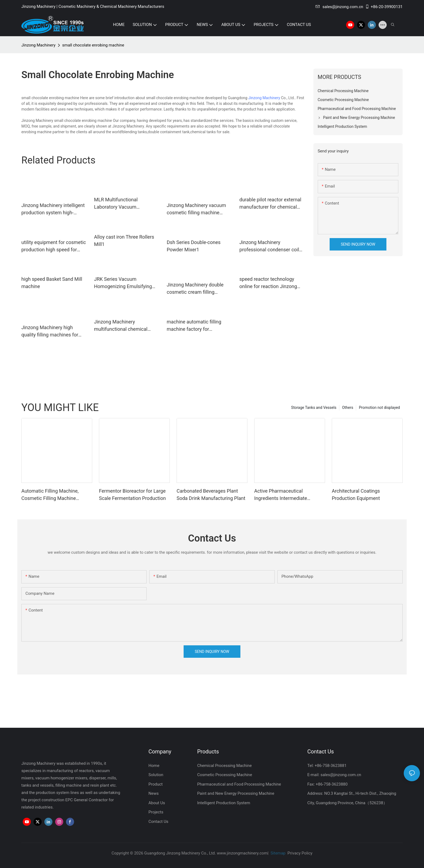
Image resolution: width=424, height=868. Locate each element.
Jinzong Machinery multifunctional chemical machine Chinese (121, 326)
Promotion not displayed (379, 408)
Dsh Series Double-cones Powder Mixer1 (194, 246)
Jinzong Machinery (38, 45)
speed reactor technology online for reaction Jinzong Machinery (268, 283)
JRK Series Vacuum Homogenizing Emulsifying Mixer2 (123, 283)
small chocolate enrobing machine (93, 45)
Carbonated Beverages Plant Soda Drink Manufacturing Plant (211, 495)
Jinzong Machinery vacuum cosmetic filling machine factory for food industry (196, 209)
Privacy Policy (300, 853)
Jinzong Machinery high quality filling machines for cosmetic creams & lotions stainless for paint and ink (50, 331)
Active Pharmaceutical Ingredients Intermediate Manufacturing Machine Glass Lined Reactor (287, 495)
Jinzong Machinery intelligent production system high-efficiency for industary (53, 209)
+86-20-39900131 (384, 7)
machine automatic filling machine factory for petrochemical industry (194, 326)
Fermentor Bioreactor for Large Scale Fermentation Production (132, 495)
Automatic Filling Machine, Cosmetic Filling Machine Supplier (50, 495)
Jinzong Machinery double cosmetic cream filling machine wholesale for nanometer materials (195, 289)
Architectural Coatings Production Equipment (356, 495)
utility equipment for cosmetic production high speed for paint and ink (54, 246)
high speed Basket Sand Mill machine (52, 283)
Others (348, 408)
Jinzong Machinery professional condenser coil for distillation (269, 246)
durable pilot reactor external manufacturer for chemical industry (270, 204)
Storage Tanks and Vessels (314, 408)
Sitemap (278, 853)
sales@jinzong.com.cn (339, 7)
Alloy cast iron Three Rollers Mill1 (124, 241)
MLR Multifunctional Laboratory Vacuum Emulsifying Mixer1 (116, 204)
